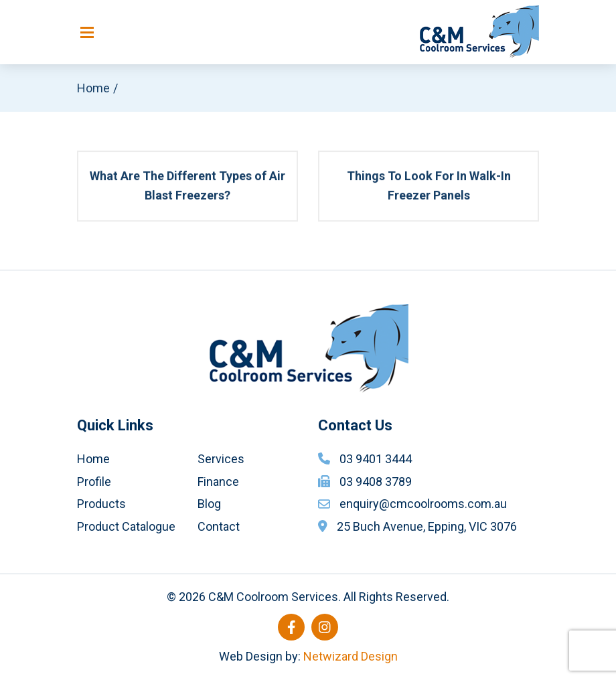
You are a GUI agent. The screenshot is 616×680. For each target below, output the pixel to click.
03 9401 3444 (376, 459)
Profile (94, 482)
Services (221, 459)
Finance (218, 482)
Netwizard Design (351, 656)
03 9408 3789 (376, 482)
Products (101, 504)
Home (93, 88)
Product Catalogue (126, 526)
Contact (219, 526)
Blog (209, 504)
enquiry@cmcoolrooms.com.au (423, 504)
